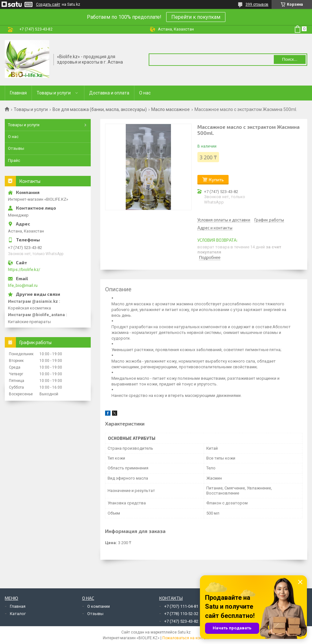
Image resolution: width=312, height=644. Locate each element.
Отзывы (16, 148)
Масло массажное (170, 109)
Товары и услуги (54, 93)
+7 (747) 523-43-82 (181, 621)
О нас (145, 93)
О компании (99, 606)
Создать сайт (48, 4)
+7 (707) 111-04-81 (181, 606)
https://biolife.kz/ (24, 270)
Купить (216, 180)
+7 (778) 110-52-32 (181, 614)
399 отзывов (257, 4)
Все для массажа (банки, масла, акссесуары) (100, 109)
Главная (18, 93)
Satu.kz (184, 632)
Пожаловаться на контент (186, 638)
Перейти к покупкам (196, 17)
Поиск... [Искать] (290, 59)
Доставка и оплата (109, 93)
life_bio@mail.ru (23, 285)
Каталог (18, 614)
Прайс (14, 160)
